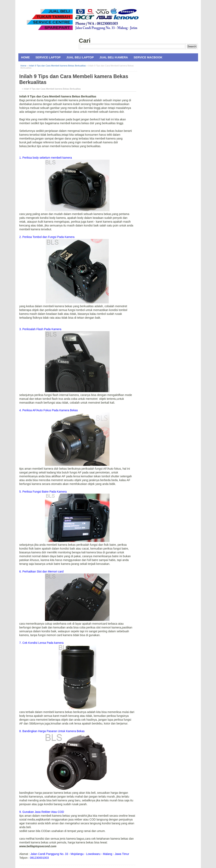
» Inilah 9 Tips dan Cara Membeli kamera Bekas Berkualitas (51, 89)
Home (26, 57)
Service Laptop (48, 57)
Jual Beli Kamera (114, 57)
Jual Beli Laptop (80, 57)
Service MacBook (148, 57)
